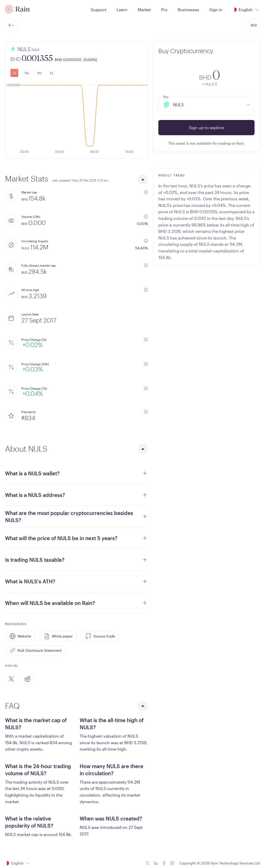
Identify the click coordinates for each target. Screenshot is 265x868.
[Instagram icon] (172, 863)
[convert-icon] (165, 77)
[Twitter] (11, 679)
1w (27, 73)
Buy (166, 97)
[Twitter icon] (148, 863)
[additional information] (146, 192)
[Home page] (17, 9)
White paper (58, 636)
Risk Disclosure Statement (36, 650)
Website (20, 636)
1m (39, 73)
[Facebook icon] (164, 863)
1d (14, 73)
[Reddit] (27, 679)
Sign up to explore (206, 127)
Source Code (100, 636)
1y (52, 73)
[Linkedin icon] (156, 863)
